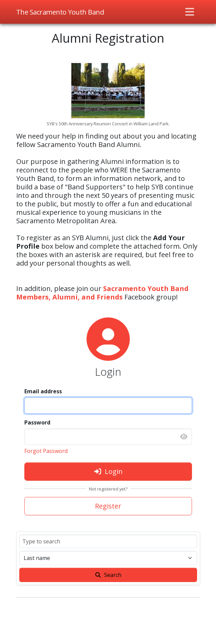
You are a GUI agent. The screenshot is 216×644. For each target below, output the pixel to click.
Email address (43, 391)
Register (108, 506)
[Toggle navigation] (190, 12)
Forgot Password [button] (46, 451)
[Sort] (108, 558)
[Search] (108, 541)
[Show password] (184, 437)
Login (108, 471)
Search (108, 575)
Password (37, 422)
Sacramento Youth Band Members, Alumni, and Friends (102, 293)
